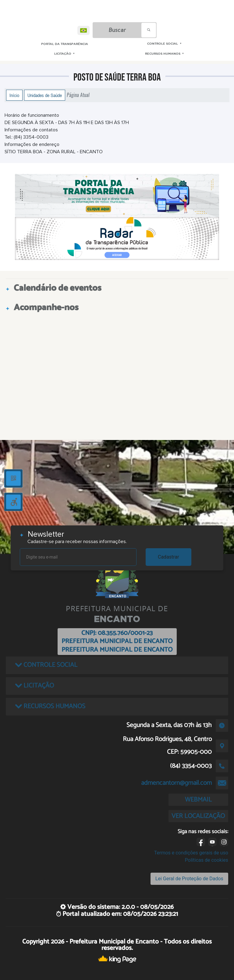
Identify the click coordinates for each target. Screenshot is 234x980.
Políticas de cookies (207, 860)
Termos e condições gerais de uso (191, 853)
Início (14, 95)
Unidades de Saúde (45, 95)
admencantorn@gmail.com (176, 783)
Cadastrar (168, 557)
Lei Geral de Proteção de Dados (189, 879)
